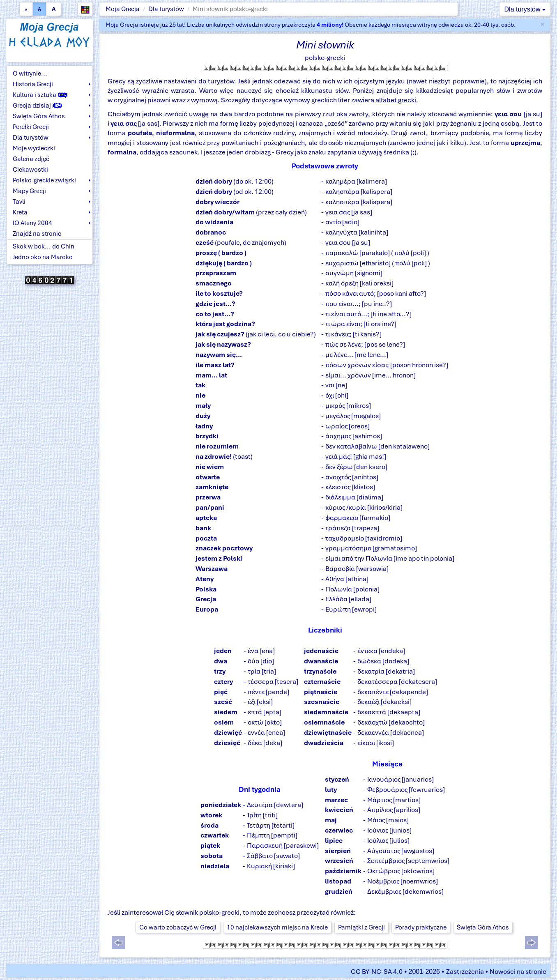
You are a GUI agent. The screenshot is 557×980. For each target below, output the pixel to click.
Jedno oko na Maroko (43, 257)
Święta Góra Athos (39, 116)
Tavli (19, 202)
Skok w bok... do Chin (44, 246)
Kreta (20, 212)
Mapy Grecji (29, 191)
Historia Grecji (33, 84)
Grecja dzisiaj (37, 106)
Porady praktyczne (421, 927)
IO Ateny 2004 (32, 223)
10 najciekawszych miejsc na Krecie (277, 927)
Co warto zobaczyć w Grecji (178, 927)
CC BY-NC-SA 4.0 (377, 972)
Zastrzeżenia (465, 972)
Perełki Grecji (31, 127)
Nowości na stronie (518, 972)
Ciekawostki (30, 170)
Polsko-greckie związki (44, 180)
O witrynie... (30, 74)
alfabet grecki (396, 100)
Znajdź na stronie (37, 234)
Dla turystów (166, 9)
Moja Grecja (123, 9)
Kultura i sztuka (40, 95)
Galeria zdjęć (31, 159)
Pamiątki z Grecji (361, 927)
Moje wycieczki (34, 148)
